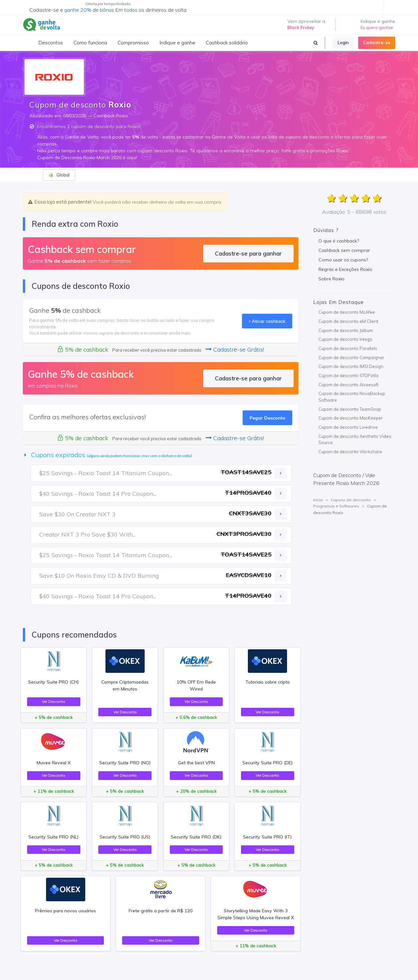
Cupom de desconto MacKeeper (351, 418)
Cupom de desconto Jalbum (346, 330)
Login (343, 42)
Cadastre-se (377, 42)
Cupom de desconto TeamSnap (350, 409)
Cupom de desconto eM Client (348, 321)
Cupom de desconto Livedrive (348, 427)
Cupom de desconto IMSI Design (351, 366)
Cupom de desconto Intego (345, 339)
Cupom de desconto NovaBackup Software (352, 397)
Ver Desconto (54, 701)
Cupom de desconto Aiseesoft (348, 385)
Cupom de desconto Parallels (348, 348)
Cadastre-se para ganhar (248, 253)
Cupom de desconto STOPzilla (348, 375)
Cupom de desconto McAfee (347, 312)
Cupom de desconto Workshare (350, 452)
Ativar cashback (267, 321)
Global (59, 175)
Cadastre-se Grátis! (235, 349)
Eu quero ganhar (377, 27)
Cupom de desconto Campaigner (351, 357)
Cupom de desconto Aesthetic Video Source (355, 440)
